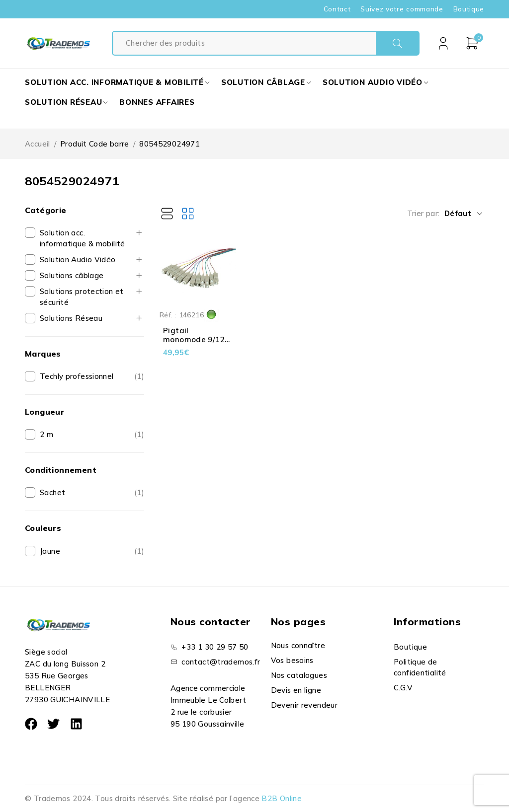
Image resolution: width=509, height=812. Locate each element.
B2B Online (282, 798)
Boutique (469, 9)
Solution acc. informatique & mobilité (83, 238)
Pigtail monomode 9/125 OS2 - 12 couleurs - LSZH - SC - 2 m (197, 344)
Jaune (50, 551)
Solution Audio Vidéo (78, 259)
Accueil (38, 144)
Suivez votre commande (402, 9)
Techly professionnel (77, 376)
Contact (337, 9)
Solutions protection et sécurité (82, 297)
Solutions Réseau (71, 318)
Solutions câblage (72, 275)
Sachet (52, 492)
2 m (46, 434)
